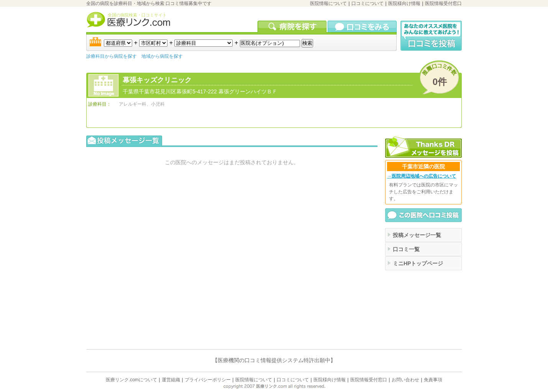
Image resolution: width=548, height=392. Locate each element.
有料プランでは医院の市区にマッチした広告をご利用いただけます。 (423, 192)
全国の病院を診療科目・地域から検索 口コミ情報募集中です (149, 3)
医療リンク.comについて (131, 380)
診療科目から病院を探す (112, 56)
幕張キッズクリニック (157, 80)
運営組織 (171, 380)
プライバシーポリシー (208, 380)
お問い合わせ (405, 380)
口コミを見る (362, 26)
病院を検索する (293, 26)
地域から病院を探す (162, 56)
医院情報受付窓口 (443, 3)
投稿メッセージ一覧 (417, 235)
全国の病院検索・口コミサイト (137, 15)
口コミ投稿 (431, 36)
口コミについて (368, 3)
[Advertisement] (423, 309)
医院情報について (328, 3)
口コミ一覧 (406, 249)
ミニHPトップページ (418, 263)
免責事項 (433, 380)
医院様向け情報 (404, 3)
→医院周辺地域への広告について (422, 176)
